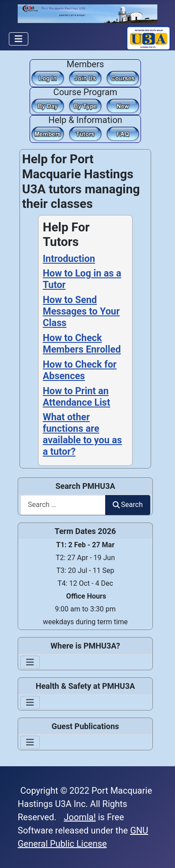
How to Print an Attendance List (77, 397)
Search (128, 505)
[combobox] (63, 505)
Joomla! (80, 817)
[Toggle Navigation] (19, 39)
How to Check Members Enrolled (82, 344)
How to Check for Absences (80, 370)
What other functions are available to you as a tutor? (82, 434)
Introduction (69, 259)
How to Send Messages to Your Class (81, 311)
